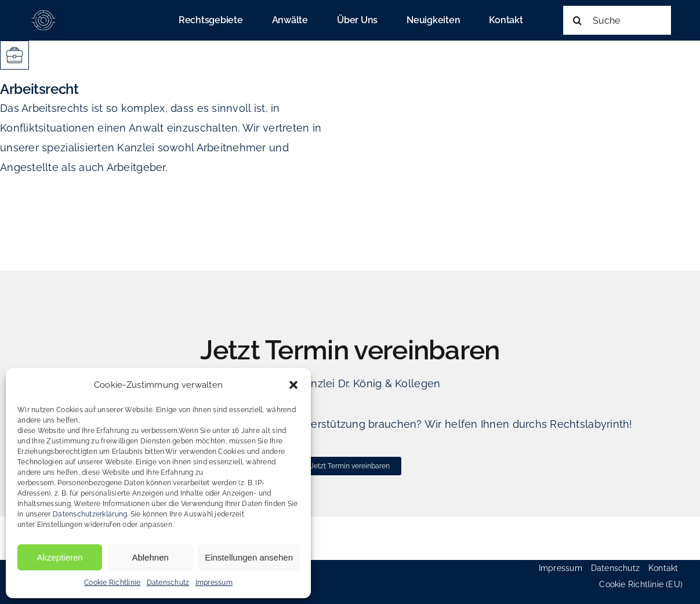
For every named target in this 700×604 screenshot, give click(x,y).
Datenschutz (168, 583)
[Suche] (617, 20)
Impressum (214, 583)
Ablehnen (150, 557)
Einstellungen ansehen (249, 557)
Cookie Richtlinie (113, 583)
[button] (293, 385)
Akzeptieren (59, 557)
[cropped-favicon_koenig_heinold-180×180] (43, 11)
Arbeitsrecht (39, 89)
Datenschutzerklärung (90, 514)
